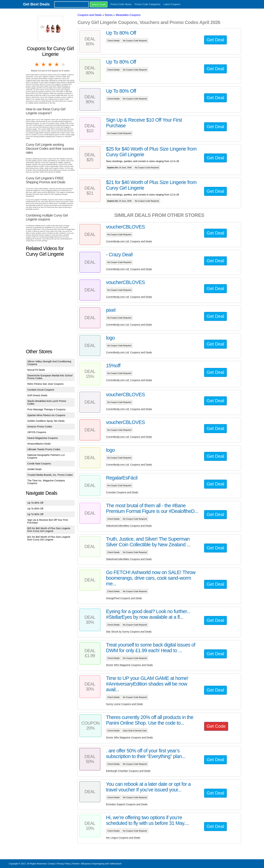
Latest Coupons (172, 4)
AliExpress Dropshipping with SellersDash (101, 864)
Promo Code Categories (148, 4)
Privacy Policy (64, 864)
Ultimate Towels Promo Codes (44, 449)
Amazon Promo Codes (40, 427)
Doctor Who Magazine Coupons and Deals (129, 665)
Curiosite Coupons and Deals (122, 492)
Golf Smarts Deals (37, 395)
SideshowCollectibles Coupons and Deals (129, 526)
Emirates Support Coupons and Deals (127, 804)
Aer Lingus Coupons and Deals (123, 838)
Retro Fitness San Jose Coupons (45, 384)
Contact (51, 864)
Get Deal (215, 40)
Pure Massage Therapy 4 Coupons (46, 409)
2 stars (44, 64)
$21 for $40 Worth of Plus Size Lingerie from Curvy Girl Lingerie (49, 538)
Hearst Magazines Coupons (43, 438)
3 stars (50, 64)
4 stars (57, 64)
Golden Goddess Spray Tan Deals (46, 421)
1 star (37, 64)
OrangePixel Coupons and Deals (124, 598)
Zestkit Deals (34, 469)
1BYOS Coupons (37, 432)
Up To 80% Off (35, 503)
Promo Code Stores (121, 4)
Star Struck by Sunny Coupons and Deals (129, 632)
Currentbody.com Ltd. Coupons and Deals (129, 241)
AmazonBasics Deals (39, 444)
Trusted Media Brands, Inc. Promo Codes (50, 475)
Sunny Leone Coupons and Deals (124, 704)
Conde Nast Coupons (39, 464)
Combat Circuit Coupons (41, 390)
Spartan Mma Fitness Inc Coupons (46, 415)
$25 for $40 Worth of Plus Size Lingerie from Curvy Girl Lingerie (49, 530)
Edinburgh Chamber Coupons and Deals (128, 771)
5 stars (63, 64)
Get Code (216, 726)
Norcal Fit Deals (36, 370)
